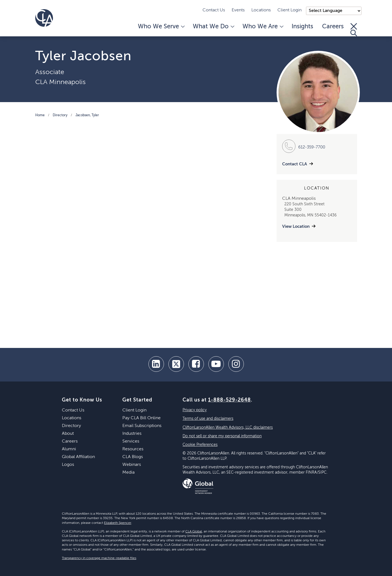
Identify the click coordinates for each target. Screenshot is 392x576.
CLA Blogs (133, 457)
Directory (60, 115)
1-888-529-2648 (229, 400)
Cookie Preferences (200, 445)
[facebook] (196, 364)
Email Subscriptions (142, 426)
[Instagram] (236, 364)
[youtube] (216, 364)
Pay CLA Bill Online (141, 418)
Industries (132, 434)
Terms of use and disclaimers (208, 419)
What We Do (213, 27)
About (68, 434)
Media (128, 473)
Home (40, 115)
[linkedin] (156, 364)
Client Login (289, 10)
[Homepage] (44, 18)
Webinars (132, 465)
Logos (68, 465)
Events (238, 10)
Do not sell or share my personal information (222, 436)
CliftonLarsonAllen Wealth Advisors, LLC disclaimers (228, 428)
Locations (261, 10)
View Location (296, 227)
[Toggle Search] (354, 30)
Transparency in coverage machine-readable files (99, 558)
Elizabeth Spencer (118, 523)
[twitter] (176, 364)
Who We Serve (161, 27)
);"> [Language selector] (334, 11)
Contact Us (214, 10)
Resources (133, 449)
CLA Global (194, 532)
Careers (333, 27)
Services (131, 441)
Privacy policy (195, 410)
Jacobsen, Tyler (87, 115)
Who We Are (263, 27)
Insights (302, 27)
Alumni (69, 449)
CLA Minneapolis (60, 82)
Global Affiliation (78, 457)
